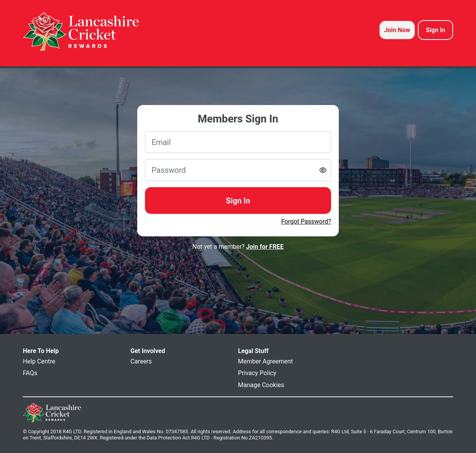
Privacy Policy (257, 373)
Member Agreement (266, 361)
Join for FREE (265, 247)
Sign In (238, 201)
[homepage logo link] (81, 32)
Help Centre (39, 361)
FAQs (30, 373)
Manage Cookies (261, 385)
